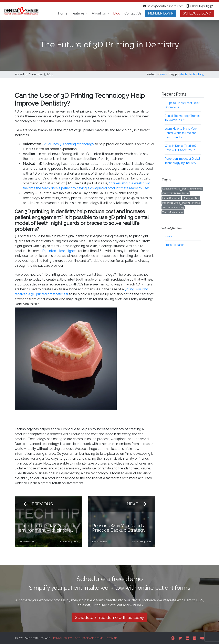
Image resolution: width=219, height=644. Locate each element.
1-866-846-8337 (201, 6)
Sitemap (112, 638)
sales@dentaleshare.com (165, 6)
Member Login (161, 13)
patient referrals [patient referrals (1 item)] (191, 203)
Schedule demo (197, 13)
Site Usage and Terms (89, 638)
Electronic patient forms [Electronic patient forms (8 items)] (176, 193)
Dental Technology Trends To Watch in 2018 (182, 118)
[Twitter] (180, 638)
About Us (99, 13)
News (163, 74)
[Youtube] (202, 638)
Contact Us (133, 13)
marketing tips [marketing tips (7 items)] (191, 198)
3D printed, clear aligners (59, 251)
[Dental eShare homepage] (21, 11)
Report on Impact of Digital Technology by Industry (182, 161)
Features (78, 13)
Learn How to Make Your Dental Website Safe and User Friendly (181, 133)
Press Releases (174, 245)
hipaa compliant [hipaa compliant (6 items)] (171, 198)
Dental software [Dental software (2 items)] (171, 189)
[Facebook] (195, 638)
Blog (117, 13)
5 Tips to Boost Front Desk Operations (182, 105)
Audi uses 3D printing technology (69, 144)
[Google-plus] (173, 638)
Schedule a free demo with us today (109, 617)
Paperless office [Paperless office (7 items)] (171, 203)
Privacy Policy (62, 638)
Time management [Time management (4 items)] (173, 212)
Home (63, 13)
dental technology (192, 74)
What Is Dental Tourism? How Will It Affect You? (180, 148)
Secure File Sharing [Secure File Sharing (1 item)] (173, 207)
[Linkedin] (188, 638)
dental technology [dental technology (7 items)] (192, 189)
